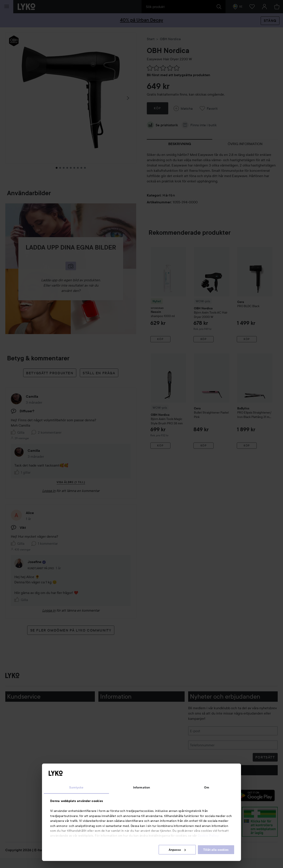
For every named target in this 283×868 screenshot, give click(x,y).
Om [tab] (207, 787)
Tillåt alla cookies (216, 850)
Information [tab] (141, 787)
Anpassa (177, 850)
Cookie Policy (208, 836)
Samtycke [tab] (76, 787)
